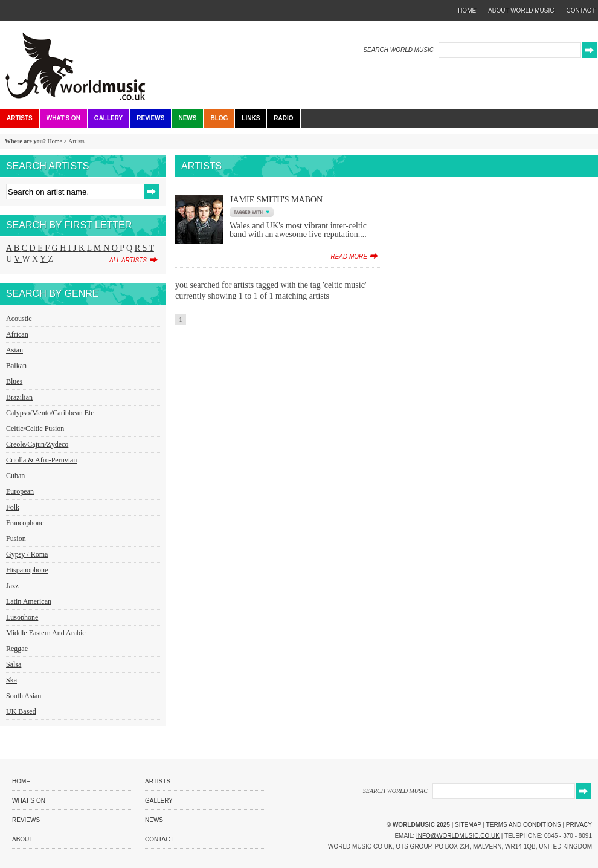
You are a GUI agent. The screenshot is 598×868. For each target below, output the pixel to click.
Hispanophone (27, 570)
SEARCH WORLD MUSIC (398, 50)
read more (349, 257)
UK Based (21, 711)
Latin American (29, 601)
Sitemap (468, 825)
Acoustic (19, 319)
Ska (11, 680)
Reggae (17, 649)
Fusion (16, 539)
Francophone (25, 523)
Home (54, 141)
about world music (521, 11)
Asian (14, 350)
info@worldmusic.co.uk (458, 836)
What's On (63, 118)
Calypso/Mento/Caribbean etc (50, 413)
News (187, 118)
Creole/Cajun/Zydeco (37, 444)
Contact (159, 839)
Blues (14, 381)
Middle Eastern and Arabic (46, 633)
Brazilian (19, 397)
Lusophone (22, 617)
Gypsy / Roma (27, 554)
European (20, 491)
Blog (219, 118)
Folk (13, 507)
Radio (283, 118)
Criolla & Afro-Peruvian (41, 460)
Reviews (150, 118)
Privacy (579, 825)
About (22, 839)
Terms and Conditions (524, 825)
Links (251, 118)
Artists (20, 118)
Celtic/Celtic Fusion (35, 429)
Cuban (15, 476)
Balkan (16, 366)
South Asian (24, 696)
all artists (128, 260)
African (17, 334)
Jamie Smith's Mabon (276, 200)
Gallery (108, 118)
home (467, 11)
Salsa (14, 664)
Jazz (12, 586)
